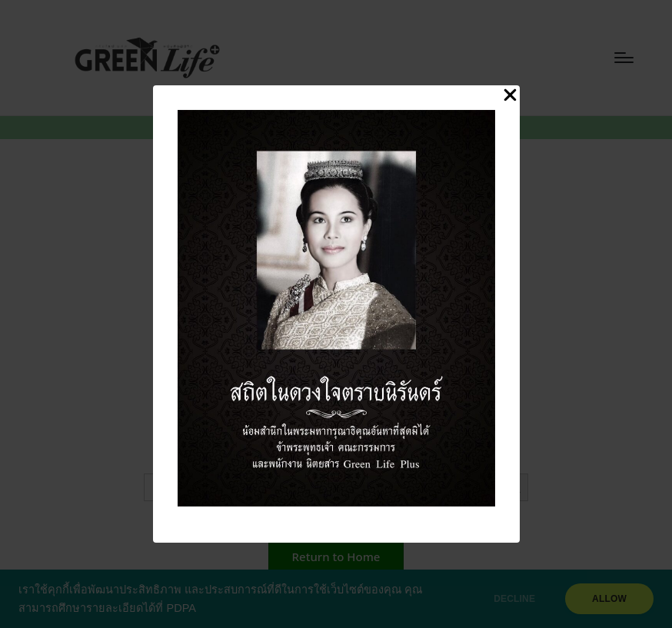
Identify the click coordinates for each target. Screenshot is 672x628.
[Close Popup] (510, 96)
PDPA (181, 608)
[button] (336, 557)
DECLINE (514, 599)
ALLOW (609, 599)
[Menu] (624, 58)
